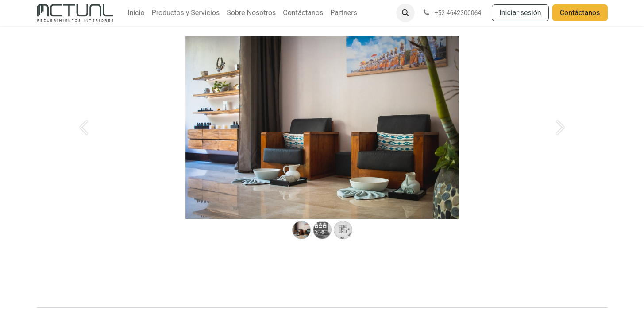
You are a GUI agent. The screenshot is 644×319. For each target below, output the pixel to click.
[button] (405, 13)
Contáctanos (580, 13)
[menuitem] (136, 13)
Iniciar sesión (520, 13)
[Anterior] (84, 142)
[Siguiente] (560, 142)
